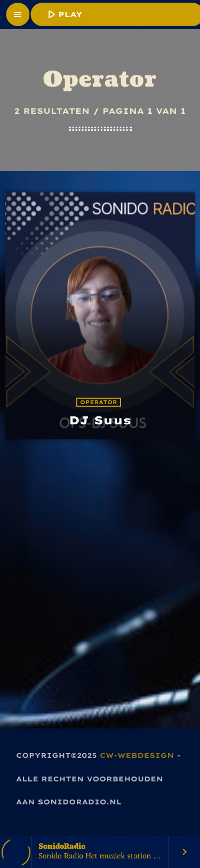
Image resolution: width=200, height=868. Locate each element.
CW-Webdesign (137, 756)
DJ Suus (100, 421)
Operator (99, 402)
